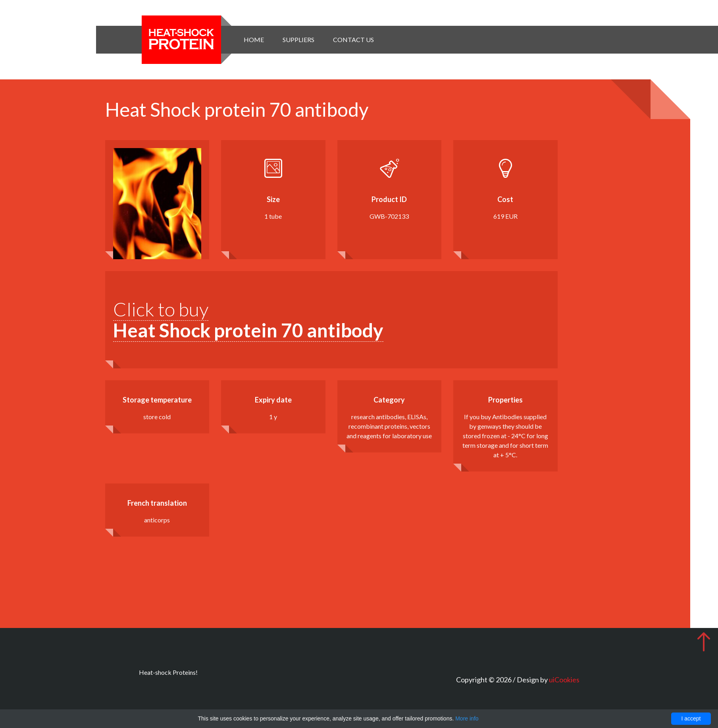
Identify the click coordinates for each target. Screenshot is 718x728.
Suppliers (298, 39)
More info (467, 718)
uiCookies (564, 680)
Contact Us (353, 39)
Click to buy (248, 320)
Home (254, 39)
